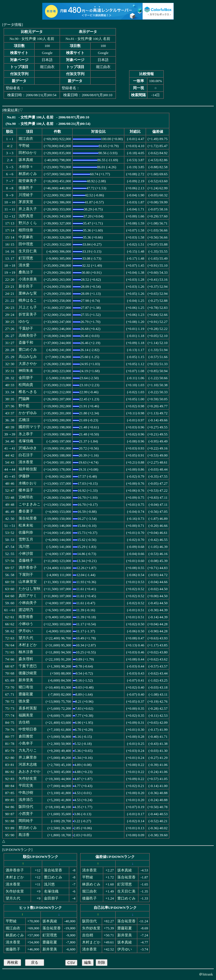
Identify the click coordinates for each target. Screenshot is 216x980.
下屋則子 (26, 575)
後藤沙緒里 (28, 673)
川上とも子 (28, 307)
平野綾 (24, 146)
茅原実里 (26, 202)
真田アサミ (28, 596)
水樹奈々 (26, 167)
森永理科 (26, 659)
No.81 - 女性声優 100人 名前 (88, 39)
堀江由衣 (26, 139)
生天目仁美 (28, 251)
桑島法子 (26, 272)
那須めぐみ (28, 828)
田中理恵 (26, 244)
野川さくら (28, 223)
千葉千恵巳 (28, 666)
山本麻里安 (28, 582)
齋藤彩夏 (26, 694)
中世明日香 (28, 729)
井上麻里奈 (28, 758)
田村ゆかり (28, 153)
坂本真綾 (26, 160)
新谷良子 (26, 286)
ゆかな (24, 322)
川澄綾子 (26, 195)
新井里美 (26, 680)
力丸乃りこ (28, 750)
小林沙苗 (26, 554)
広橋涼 (24, 420)
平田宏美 (26, 786)
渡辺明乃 (26, 610)
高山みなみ (28, 357)
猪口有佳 (26, 687)
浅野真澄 (26, 216)
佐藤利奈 (26, 532)
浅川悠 (24, 547)
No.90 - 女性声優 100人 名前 (32, 39)
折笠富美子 (28, 314)
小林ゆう (26, 624)
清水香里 (26, 462)
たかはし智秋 (30, 589)
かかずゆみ (28, 413)
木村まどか (28, 645)
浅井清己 (26, 800)
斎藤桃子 (26, 561)
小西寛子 (26, 814)
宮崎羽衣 (26, 497)
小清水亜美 (28, 279)
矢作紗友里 (28, 779)
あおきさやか (30, 772)
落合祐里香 (28, 518)
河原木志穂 (28, 765)
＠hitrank (206, 974)
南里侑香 (26, 617)
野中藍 (24, 406)
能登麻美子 (28, 181)
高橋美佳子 (28, 336)
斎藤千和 (26, 343)
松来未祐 (26, 525)
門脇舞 (24, 399)
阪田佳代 (26, 807)
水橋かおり (28, 483)
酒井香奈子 (28, 568)
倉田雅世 (26, 736)
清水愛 (24, 265)
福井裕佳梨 (28, 469)
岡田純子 (26, 821)
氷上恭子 (26, 434)
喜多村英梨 (28, 708)
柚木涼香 (26, 652)
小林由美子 (28, 603)
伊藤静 (24, 476)
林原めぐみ (28, 174)
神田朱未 (26, 371)
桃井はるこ (28, 300)
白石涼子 (26, 455)
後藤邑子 (26, 188)
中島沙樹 (26, 793)
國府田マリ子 (30, 427)
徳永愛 (24, 701)
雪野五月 (26, 540)
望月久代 (26, 638)
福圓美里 (26, 715)
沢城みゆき (28, 448)
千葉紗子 (26, 329)
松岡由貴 (26, 385)
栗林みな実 (28, 293)
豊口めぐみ (28, 350)
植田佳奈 (26, 230)
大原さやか (28, 364)
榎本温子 (26, 490)
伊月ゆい (26, 631)
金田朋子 (26, 378)
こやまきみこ (30, 504)
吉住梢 (24, 722)
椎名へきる (28, 392)
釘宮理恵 (26, 258)
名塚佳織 (26, 441)
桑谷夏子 (26, 511)
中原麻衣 (26, 237)
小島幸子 (26, 743)
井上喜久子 (28, 209)
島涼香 (24, 835)
